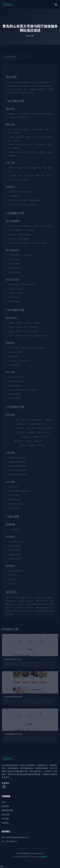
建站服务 (6, 806)
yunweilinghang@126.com (15, 837)
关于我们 (6, 819)
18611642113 (10, 841)
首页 (4, 802)
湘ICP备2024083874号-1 (22, 857)
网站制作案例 (7, 810)
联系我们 (6, 823)
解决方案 (6, 815)
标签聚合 (6, 783)
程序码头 (44, 857)
